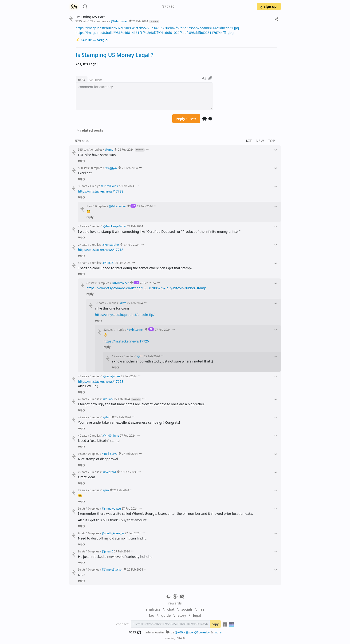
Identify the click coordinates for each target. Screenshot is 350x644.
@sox (189, 632)
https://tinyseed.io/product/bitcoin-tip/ (125, 315)
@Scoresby (202, 632)
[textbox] (144, 96)
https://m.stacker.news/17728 (101, 191)
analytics (153, 609)
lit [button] (249, 141)
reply (186, 119)
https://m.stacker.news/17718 (101, 250)
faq (151, 615)
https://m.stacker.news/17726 (126, 341)
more (218, 632)
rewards (175, 603)
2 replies (112, 303)
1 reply (94, 186)
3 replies (104, 283)
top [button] (272, 141)
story (182, 615)
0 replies (97, 149)
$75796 (168, 7)
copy (215, 624)
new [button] (260, 141)
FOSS (135, 632)
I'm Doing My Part (90, 17)
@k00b (180, 632)
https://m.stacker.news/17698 (101, 381)
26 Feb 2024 (140, 21)
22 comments (99, 21)
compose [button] (96, 79)
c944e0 (180, 638)
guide (166, 615)
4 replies (95, 263)
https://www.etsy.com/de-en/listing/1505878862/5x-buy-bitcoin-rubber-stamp (146, 288)
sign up (268, 6)
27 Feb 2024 (126, 186)
